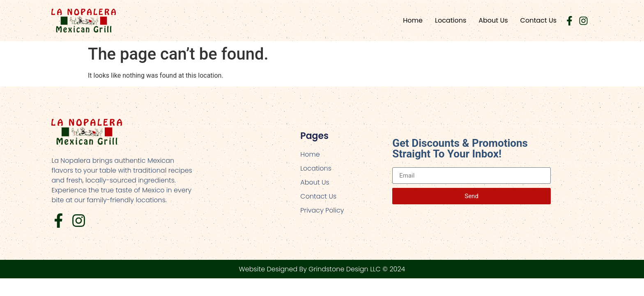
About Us (493, 20)
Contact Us (538, 20)
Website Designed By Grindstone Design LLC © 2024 (322, 269)
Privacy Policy (322, 210)
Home (413, 20)
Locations (451, 20)
